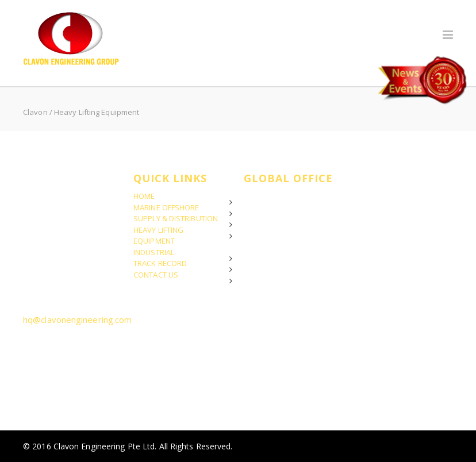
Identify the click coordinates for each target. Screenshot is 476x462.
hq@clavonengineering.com (77, 319)
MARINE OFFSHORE (166, 207)
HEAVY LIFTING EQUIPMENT (158, 236)
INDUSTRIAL (154, 252)
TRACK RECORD (160, 263)
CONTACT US (156, 275)
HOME (144, 196)
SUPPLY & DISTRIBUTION (176, 218)
